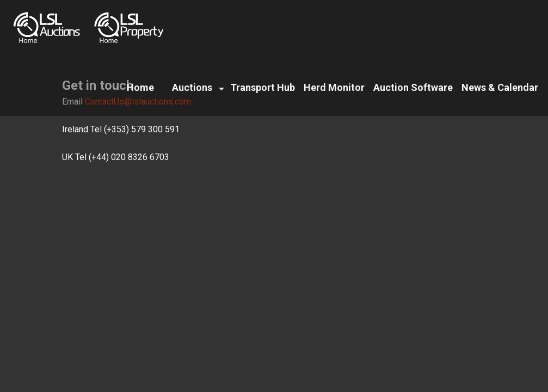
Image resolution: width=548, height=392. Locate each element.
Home (140, 87)
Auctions (192, 87)
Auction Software (413, 87)
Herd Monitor (334, 87)
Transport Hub (263, 87)
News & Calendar (500, 87)
